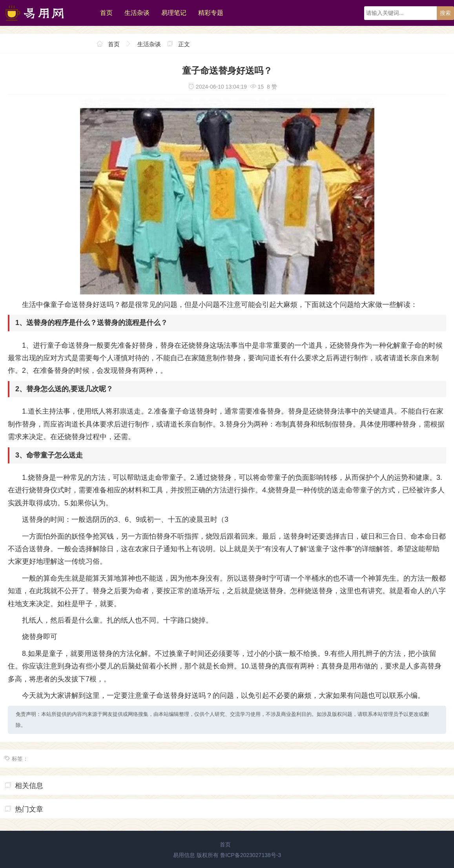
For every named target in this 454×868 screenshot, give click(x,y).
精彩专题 (211, 13)
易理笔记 (174, 13)
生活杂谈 (137, 13)
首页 (106, 13)
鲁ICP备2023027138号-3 (251, 855)
